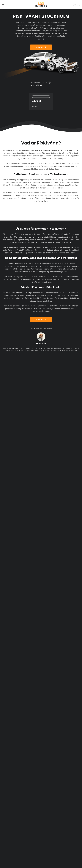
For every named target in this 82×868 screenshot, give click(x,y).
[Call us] (78, 4)
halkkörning (52, 150)
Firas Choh (41, 344)
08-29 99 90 (37, 85)
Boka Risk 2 (41, 319)
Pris (36, 97)
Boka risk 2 (41, 47)
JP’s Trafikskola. (56, 348)
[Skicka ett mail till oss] (75, 4)
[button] (3, 4)
